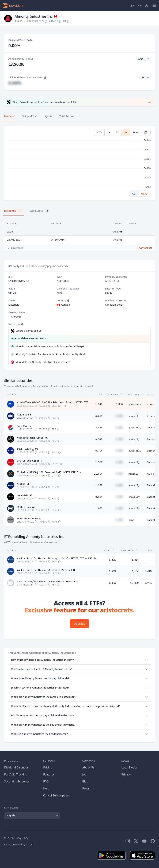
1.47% (148, 571)
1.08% (99, 508)
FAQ (46, 781)
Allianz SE (24, 414)
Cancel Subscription (56, 795)
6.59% (99, 439)
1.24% (99, 404)
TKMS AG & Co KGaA (29, 518)
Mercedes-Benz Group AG (32, 437)
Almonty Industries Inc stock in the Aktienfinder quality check (51, 354)
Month (145, 194)
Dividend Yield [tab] (30, 116)
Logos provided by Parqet (19, 844)
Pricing (48, 767)
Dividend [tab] (9, 116)
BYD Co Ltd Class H (29, 460)
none (131, 520)
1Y (109, 132)
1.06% (112, 583)
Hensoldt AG (25, 495)
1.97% (99, 485)
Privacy (126, 774)
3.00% (119, 404)
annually (134, 416)
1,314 (135, 560)
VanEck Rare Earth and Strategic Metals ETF (46, 570)
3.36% (112, 571)
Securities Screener (17, 781)
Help (46, 788)
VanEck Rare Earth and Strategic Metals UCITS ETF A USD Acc (57, 558)
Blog (85, 781)
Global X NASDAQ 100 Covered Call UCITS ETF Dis (49, 472)
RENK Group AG (26, 507)
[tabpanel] (79, 163)
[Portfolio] (147, 6)
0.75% (148, 583)
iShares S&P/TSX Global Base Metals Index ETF (48, 581)
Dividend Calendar (16, 767)
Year (134, 194)
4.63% (99, 416)
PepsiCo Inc (25, 426)
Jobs (85, 774)
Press (86, 788)
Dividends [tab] (13, 211)
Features (49, 774)
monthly (133, 474)
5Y (126, 132)
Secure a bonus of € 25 (29, 331)
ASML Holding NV (27, 449)
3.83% (99, 428)
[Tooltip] (68, 301)
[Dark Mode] (140, 6)
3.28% (112, 560)
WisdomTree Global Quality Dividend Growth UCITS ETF (52, 402)
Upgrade (79, 624)
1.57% (99, 462)
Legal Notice (129, 767)
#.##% (15, 83)
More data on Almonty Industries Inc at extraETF (43, 362)
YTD (99, 132)
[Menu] (154, 6)
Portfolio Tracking (16, 774)
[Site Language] (133, 6)
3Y (117, 132)
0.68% (99, 497)
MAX (136, 132)
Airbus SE (23, 484)
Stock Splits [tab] (39, 211)
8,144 (135, 571)
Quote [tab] (49, 116)
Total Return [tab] (67, 116)
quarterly (135, 404)
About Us (88, 767)
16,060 (134, 583)
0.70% (99, 451)
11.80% (98, 474)
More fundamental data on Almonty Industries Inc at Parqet (50, 346)
